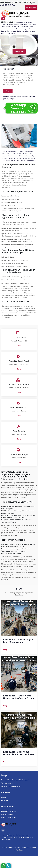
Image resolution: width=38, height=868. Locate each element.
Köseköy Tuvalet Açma (28, 29)
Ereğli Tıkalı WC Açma (8, 840)
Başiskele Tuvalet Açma (19, 24)
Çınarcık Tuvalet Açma (27, 158)
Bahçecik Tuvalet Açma (9, 31)
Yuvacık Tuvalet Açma (9, 152)
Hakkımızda (5, 801)
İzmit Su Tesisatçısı (7, 814)
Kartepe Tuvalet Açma (13, 27)
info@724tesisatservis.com (11, 787)
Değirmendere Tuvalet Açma (26, 31)
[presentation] (2, 52)
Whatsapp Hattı (31, 7)
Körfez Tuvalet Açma (13, 29)
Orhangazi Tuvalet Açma (27, 156)
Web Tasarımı (20, 850)
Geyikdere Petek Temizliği (23, 835)
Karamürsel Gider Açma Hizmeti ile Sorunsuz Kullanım (19, 753)
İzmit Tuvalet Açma (21, 22)
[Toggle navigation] (3, 19)
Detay (8, 91)
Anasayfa (4, 797)
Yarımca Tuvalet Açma (26, 152)
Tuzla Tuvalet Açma (8, 154)
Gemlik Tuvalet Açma (10, 158)
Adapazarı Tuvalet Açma (28, 161)
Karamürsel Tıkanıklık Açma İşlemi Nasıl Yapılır (18, 641)
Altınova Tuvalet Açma (10, 161)
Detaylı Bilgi (19, 51)
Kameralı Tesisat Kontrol (9, 811)
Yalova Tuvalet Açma (24, 154)
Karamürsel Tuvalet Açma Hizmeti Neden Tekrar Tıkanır (19, 697)
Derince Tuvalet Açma (8, 33)
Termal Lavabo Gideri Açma (9, 837)
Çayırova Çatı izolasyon (8, 835)
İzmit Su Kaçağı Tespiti (8, 818)
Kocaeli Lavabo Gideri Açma (26, 837)
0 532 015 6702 (8, 5)
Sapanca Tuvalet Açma (9, 156)
